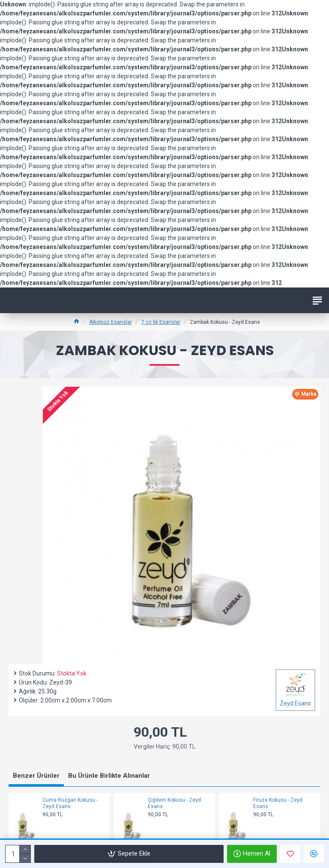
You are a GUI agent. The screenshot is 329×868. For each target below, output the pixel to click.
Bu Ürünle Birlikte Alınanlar (109, 776)
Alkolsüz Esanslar (111, 322)
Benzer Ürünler (36, 776)
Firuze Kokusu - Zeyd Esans (278, 803)
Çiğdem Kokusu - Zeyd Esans (174, 803)
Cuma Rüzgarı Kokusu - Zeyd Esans (70, 803)
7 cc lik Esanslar (161, 322)
